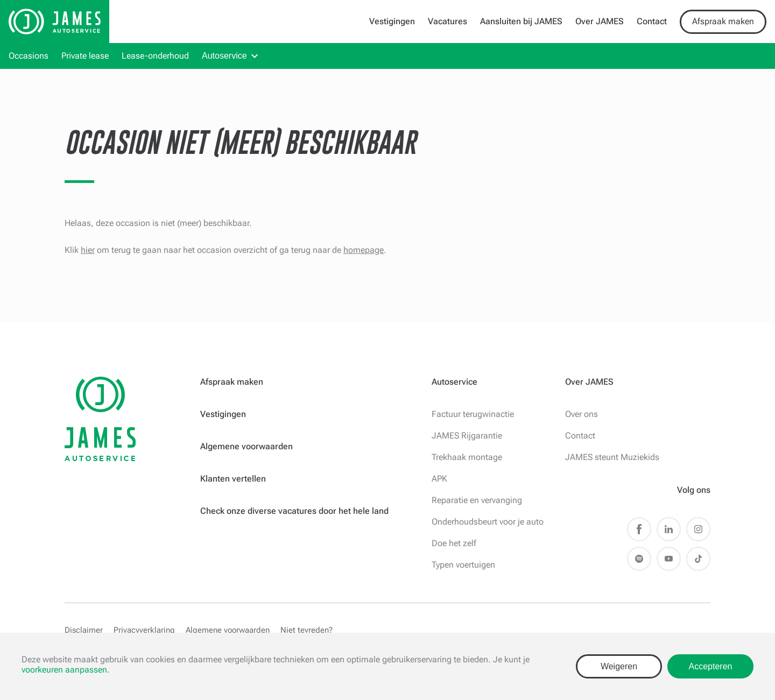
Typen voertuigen (463, 565)
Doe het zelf (454, 543)
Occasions (29, 56)
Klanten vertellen (233, 479)
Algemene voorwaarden (246, 446)
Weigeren (619, 666)
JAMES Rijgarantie (467, 436)
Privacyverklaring (144, 630)
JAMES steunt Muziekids (612, 457)
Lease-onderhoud (155, 56)
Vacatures (448, 21)
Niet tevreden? (307, 630)
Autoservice (224, 56)
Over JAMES (600, 21)
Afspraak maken (723, 21)
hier (88, 250)
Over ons (582, 414)
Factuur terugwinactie (473, 414)
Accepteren (711, 666)
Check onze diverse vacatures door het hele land (294, 511)
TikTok (698, 559)
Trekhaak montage (467, 457)
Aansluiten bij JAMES (521, 21)
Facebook (639, 529)
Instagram (698, 529)
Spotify (639, 559)
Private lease (85, 56)
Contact (652, 21)
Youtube (669, 559)
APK (439, 479)
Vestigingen (392, 21)
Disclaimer (84, 630)
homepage (364, 250)
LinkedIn (669, 529)
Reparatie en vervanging (477, 500)
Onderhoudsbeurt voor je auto (488, 522)
